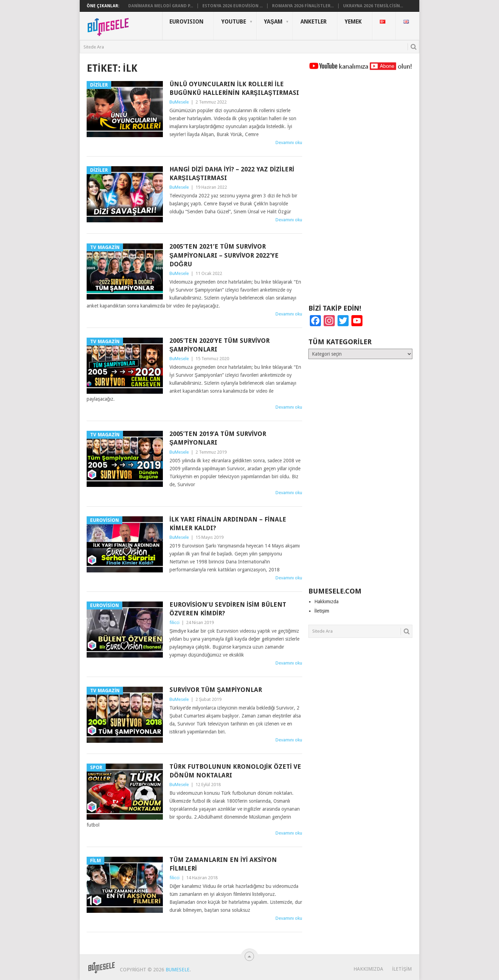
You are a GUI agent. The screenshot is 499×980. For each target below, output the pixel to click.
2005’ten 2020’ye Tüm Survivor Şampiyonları (220, 345)
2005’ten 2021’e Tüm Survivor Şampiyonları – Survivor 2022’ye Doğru (224, 255)
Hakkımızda (326, 602)
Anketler (314, 22)
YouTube (234, 22)
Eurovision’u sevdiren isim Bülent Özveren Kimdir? (228, 609)
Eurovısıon (186, 22)
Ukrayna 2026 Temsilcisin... (373, 6)
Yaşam (273, 22)
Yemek (353, 22)
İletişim (322, 611)
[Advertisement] (360, 190)
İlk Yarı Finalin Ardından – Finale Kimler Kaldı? (228, 524)
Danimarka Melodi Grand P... (161, 6)
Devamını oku (289, 142)
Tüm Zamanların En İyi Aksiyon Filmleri (223, 864)
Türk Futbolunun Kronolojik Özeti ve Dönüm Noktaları (235, 771)
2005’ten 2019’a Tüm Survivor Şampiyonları (218, 438)
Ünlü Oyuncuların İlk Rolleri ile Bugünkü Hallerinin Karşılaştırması (234, 88)
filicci (174, 622)
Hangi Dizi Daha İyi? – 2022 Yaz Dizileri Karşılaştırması (232, 173)
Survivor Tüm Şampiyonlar (216, 690)
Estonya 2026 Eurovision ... (233, 6)
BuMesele (179, 102)
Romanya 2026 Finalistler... (303, 6)
